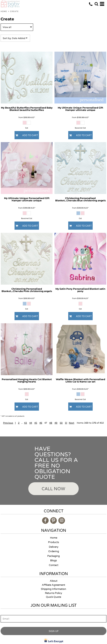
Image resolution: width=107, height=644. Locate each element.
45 (36, 423)
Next (72, 423)
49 (56, 423)
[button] (96, 4)
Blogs (53, 561)
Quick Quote (53, 597)
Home (4, 11)
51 (66, 423)
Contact (54, 565)
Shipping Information (53, 589)
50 (61, 423)
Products (53, 542)
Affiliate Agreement (53, 585)
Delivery (54, 547)
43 (25, 423)
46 (41, 423)
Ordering (54, 551)
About (54, 581)
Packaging (53, 556)
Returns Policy (53, 593)
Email (4, 613)
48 (51, 423)
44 (31, 423)
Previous (8, 423)
